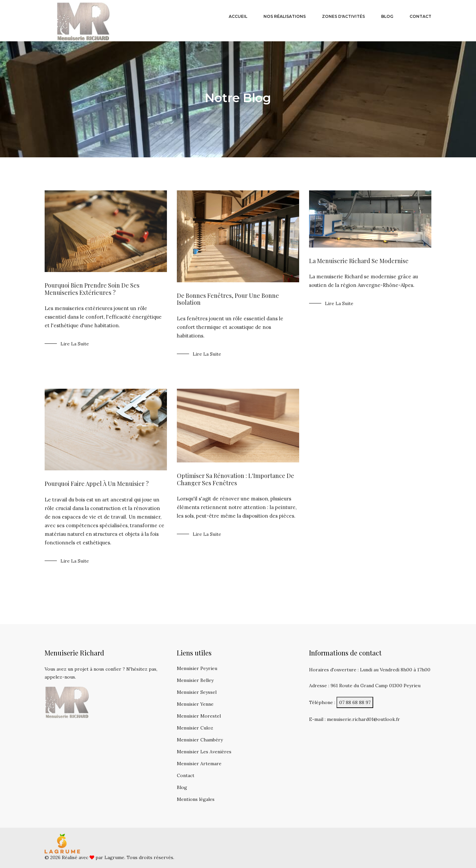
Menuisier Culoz (195, 728)
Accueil (238, 16)
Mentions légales (196, 799)
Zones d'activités (343, 16)
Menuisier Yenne (195, 704)
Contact (186, 775)
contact (420, 16)
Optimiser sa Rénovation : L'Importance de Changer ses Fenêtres (236, 479)
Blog (182, 787)
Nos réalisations (285, 16)
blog (387, 16)
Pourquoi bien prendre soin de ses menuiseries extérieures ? (92, 289)
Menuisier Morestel (199, 716)
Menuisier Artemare (199, 764)
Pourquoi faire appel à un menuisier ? (97, 484)
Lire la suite (75, 344)
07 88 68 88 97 (355, 702)
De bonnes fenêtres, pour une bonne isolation (228, 299)
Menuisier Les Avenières (204, 752)
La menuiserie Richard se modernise (359, 261)
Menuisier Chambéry (200, 740)
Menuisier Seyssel (197, 692)
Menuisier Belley (195, 680)
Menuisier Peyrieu (197, 668)
